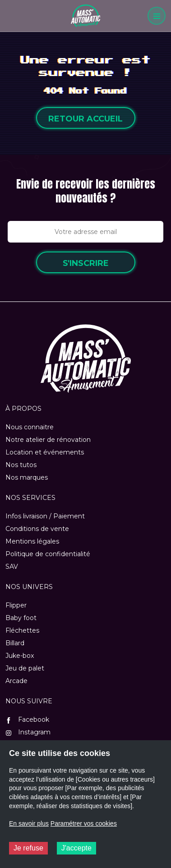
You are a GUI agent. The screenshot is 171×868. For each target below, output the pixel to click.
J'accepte (76, 848)
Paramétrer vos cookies (84, 823)
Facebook (27, 720)
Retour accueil (85, 119)
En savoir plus (29, 823)
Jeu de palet (25, 668)
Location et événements (45, 452)
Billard (15, 643)
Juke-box (20, 656)
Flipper (16, 605)
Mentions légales (32, 541)
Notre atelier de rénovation (48, 440)
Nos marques (27, 477)
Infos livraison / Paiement (45, 516)
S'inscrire (86, 263)
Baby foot (21, 618)
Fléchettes (22, 630)
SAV (12, 567)
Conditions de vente (37, 529)
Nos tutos (21, 465)
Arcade (16, 681)
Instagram (28, 732)
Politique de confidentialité (48, 554)
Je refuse (28, 848)
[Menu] (157, 16)
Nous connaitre (30, 427)
